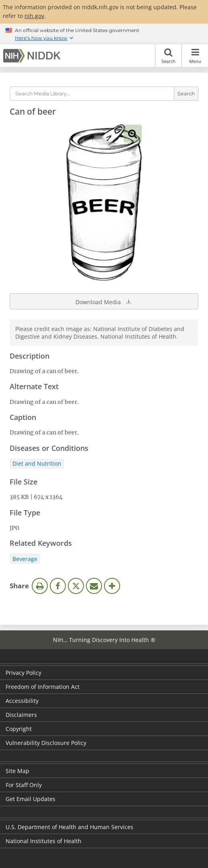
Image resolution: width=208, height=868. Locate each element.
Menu (195, 56)
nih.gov (34, 16)
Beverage (25, 559)
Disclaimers (21, 715)
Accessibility (22, 701)
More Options (112, 586)
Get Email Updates (31, 799)
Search (168, 56)
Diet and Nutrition (37, 463)
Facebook (58, 586)
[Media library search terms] (92, 94)
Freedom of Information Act (43, 687)
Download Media (104, 301)
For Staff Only (24, 785)
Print (40, 586)
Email (94, 586)
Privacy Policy (23, 673)
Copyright (19, 729)
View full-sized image (133, 134)
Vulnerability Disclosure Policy (46, 743)
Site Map (17, 771)
